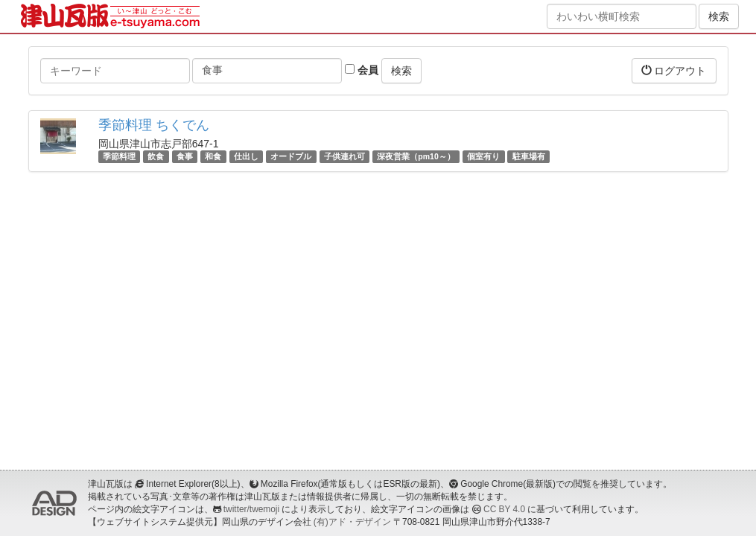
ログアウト (674, 70)
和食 (213, 156)
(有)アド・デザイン (352, 522)
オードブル (291, 156)
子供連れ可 (344, 156)
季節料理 (119, 156)
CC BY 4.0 (504, 509)
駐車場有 (529, 156)
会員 (362, 70)
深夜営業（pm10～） (416, 156)
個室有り (483, 156)
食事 (185, 156)
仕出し (246, 156)
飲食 (156, 156)
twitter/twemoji (251, 509)
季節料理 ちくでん (154, 125)
